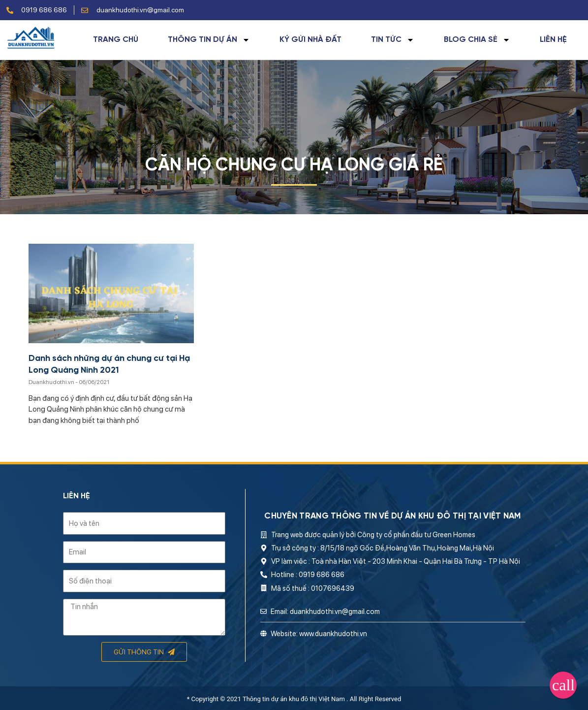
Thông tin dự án (209, 40)
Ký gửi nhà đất (310, 40)
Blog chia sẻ (477, 40)
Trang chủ (116, 40)
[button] (563, 685)
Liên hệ (553, 40)
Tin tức (393, 40)
